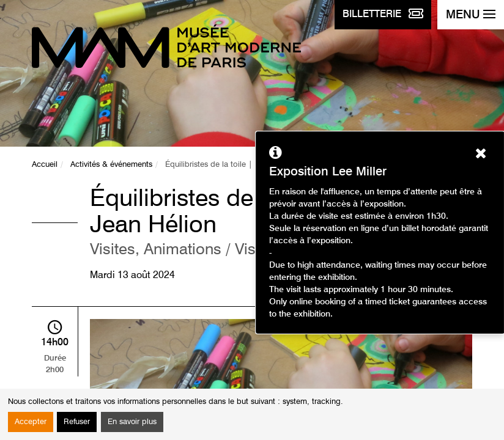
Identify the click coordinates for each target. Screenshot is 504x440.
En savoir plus (132, 422)
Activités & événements (111, 165)
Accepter (31, 422)
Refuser (77, 422)
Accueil (45, 165)
